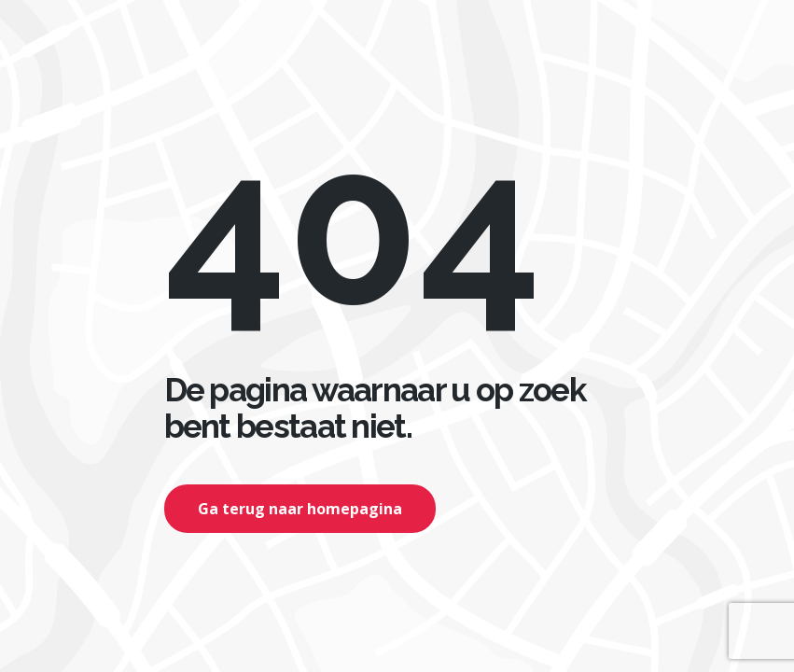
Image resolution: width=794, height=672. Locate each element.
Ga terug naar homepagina (300, 509)
